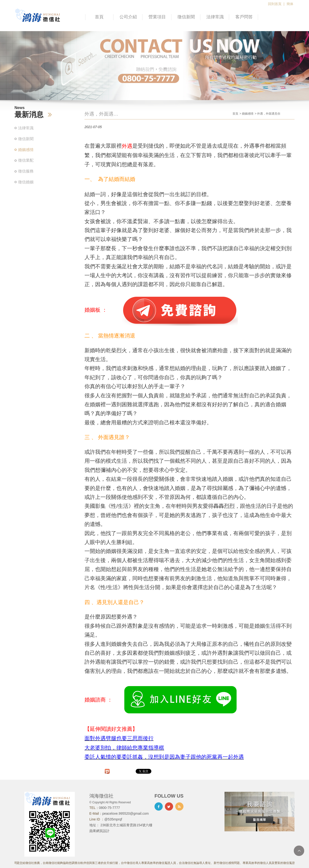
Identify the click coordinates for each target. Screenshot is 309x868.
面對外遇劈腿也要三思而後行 (119, 738)
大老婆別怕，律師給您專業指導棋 (124, 748)
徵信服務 (26, 171)
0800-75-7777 (109, 808)
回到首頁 (275, 4)
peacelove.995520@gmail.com (126, 813)
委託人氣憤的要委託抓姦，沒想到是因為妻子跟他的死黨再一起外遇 (164, 757)
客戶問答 (244, 17)
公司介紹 (128, 17)
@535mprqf (113, 819)
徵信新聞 (186, 17)
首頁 (99, 17)
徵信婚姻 (26, 182)
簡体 (290, 4)
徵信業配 (26, 160)
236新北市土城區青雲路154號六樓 (126, 825)
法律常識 (215, 17)
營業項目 (157, 17)
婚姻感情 (26, 150)
